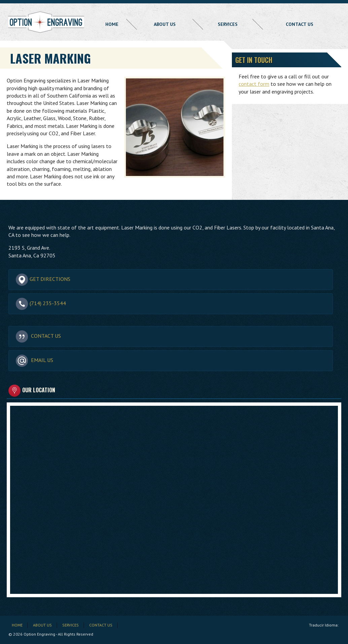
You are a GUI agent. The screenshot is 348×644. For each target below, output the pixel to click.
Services (228, 24)
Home (112, 24)
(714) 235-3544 (41, 303)
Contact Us (300, 24)
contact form (254, 84)
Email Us (34, 360)
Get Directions (43, 279)
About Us (165, 24)
